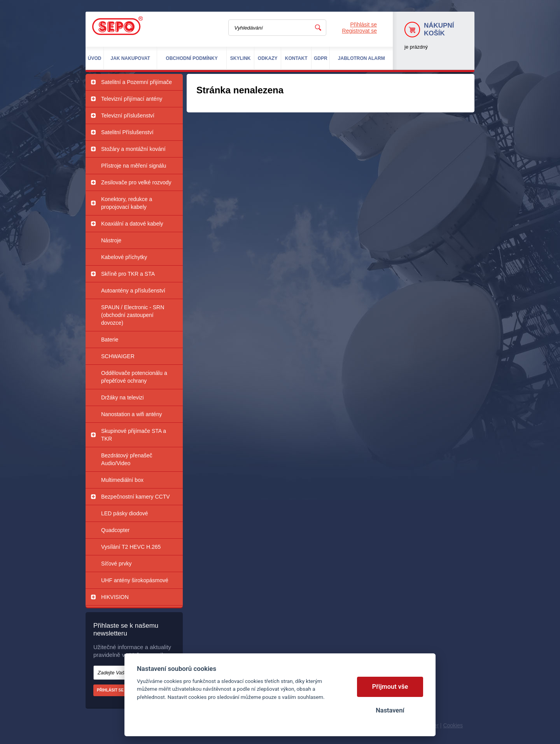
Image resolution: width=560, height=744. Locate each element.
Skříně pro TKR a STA (128, 274)
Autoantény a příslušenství (133, 291)
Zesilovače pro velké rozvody (136, 182)
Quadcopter (115, 530)
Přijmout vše (390, 687)
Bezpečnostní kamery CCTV (136, 497)
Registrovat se (360, 31)
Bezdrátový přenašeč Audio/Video (127, 459)
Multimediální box (122, 480)
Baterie (110, 340)
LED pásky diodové (125, 513)
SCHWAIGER (118, 356)
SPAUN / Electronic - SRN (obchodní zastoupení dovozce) (133, 315)
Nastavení (390, 710)
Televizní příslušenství (128, 116)
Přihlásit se (364, 25)
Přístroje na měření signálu (134, 166)
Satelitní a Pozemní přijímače (136, 82)
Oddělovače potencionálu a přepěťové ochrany (134, 377)
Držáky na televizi (122, 397)
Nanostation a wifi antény (131, 414)
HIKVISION (115, 597)
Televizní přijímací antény (132, 99)
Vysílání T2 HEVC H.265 (131, 547)
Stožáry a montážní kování (133, 149)
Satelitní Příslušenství (127, 132)
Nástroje (111, 240)
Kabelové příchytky (124, 257)
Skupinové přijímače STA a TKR (134, 435)
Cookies (453, 725)
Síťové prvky (116, 564)
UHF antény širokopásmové (135, 580)
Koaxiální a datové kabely (132, 224)
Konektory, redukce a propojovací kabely (127, 203)
